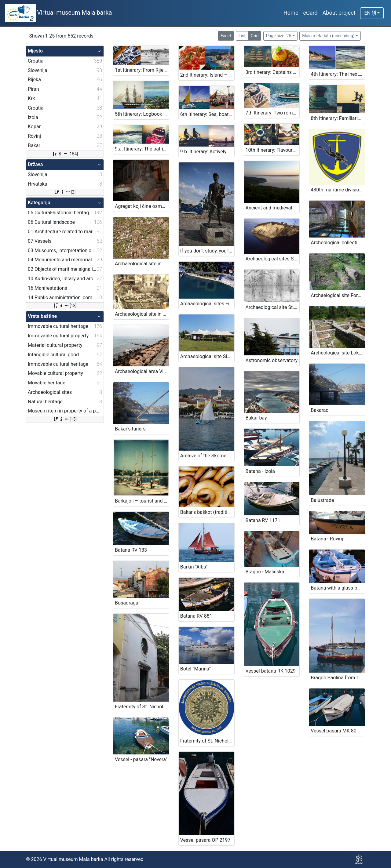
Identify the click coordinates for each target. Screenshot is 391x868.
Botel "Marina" (195, 669)
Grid (255, 36)
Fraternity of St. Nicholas (142, 707)
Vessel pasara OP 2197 (205, 840)
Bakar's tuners (130, 429)
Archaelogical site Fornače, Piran (338, 295)
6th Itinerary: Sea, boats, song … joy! (207, 114)
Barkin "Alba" (194, 567)
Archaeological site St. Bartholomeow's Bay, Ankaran (273, 307)
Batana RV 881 (196, 616)
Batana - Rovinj (327, 539)
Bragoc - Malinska (265, 572)
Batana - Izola (260, 471)
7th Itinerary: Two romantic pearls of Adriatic (273, 113)
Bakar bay (256, 418)
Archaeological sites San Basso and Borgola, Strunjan (273, 259)
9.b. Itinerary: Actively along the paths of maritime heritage (207, 152)
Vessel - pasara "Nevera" (141, 759)
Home (291, 13)
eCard (310, 13)
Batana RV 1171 (263, 520)
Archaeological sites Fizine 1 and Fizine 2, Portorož (207, 304)
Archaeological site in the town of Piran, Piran (142, 314)
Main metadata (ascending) (328, 36)
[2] (65, 192)
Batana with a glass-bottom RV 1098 (338, 588)
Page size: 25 (279, 36)
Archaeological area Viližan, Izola (142, 371)
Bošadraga (127, 603)
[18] (65, 306)
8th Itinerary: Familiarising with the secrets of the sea (338, 118)
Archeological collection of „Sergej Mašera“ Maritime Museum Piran (338, 243)
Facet (226, 36)
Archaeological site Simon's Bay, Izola (207, 356)
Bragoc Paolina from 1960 (338, 678)
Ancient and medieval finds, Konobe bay (273, 208)
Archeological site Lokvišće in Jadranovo (338, 353)
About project (339, 13)
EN (370, 13)
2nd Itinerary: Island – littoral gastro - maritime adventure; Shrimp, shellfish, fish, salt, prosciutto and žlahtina (207, 75)
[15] (65, 419)
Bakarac (320, 410)
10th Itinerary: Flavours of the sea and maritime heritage (273, 150)
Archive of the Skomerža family (207, 456)
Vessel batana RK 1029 (271, 671)
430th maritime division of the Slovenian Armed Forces (338, 190)
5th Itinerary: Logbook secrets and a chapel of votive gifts (142, 114)
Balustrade (322, 500)
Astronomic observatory (272, 360)
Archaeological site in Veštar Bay (142, 264)
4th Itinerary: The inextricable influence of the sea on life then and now (338, 74)
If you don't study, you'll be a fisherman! (207, 251)
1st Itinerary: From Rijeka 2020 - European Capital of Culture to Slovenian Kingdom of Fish (142, 70)
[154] (65, 154)
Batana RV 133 (131, 550)
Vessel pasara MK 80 (334, 731)
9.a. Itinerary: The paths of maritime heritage (142, 149)
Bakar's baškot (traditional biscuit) (207, 512)
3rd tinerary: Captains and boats (273, 72)
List (242, 36)
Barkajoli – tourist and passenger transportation (142, 501)
